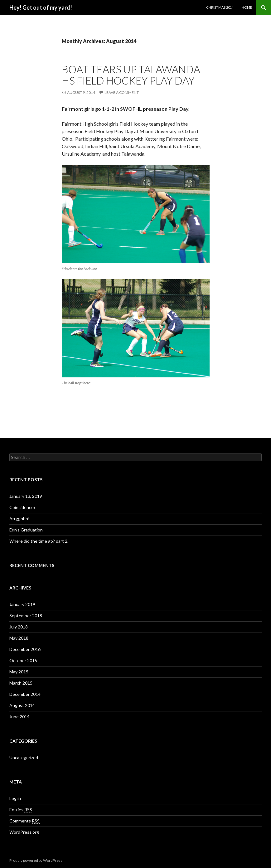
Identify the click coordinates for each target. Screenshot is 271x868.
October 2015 (23, 660)
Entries (21, 810)
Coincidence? (22, 507)
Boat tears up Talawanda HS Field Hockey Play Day (131, 75)
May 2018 (19, 638)
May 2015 (19, 672)
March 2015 (21, 683)
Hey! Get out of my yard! (41, 7)
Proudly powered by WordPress (36, 860)
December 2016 (25, 649)
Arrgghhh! (19, 519)
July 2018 (19, 627)
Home (247, 7)
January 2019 (22, 604)
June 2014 (19, 717)
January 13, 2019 (26, 496)
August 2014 (22, 705)
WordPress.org (24, 832)
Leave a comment (122, 92)
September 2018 (26, 616)
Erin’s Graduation (26, 530)
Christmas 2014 (220, 7)
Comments (24, 821)
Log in (15, 798)
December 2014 (25, 694)
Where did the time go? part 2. (39, 541)
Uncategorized (24, 757)
